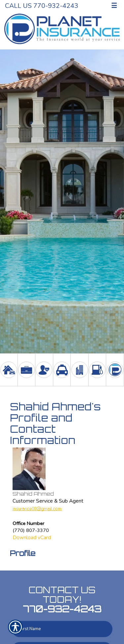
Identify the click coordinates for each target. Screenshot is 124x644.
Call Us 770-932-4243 (42, 6)
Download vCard (32, 537)
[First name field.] (62, 629)
